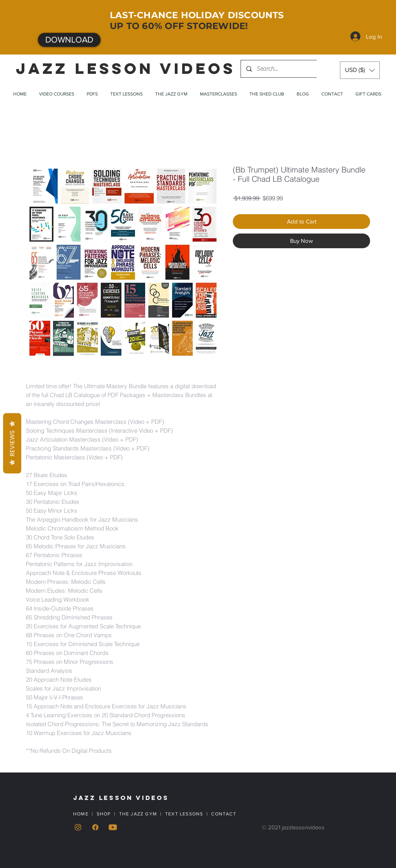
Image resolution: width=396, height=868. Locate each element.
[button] (360, 70)
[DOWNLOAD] (69, 40)
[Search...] (280, 69)
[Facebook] (95, 827)
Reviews (12, 443)
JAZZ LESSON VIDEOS (126, 68)
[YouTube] (113, 827)
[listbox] (360, 70)
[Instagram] (78, 827)
